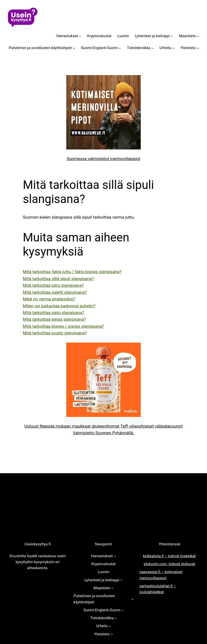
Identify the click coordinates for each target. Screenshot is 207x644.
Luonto (123, 36)
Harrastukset (67, 36)
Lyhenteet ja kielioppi (152, 36)
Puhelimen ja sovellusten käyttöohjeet (40, 48)
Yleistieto (188, 48)
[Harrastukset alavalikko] (80, 36)
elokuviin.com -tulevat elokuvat (169, 564)
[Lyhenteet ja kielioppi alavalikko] (172, 36)
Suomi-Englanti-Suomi (99, 48)
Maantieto (187, 36)
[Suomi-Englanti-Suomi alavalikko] (120, 48)
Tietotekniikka (139, 48)
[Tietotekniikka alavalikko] (153, 48)
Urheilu (165, 48)
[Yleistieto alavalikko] (198, 48)
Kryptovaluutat (99, 36)
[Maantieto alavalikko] (198, 36)
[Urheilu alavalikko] (173, 48)
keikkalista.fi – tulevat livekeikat (169, 556)
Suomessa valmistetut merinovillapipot (104, 159)
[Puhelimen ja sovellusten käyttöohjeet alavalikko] (74, 48)
